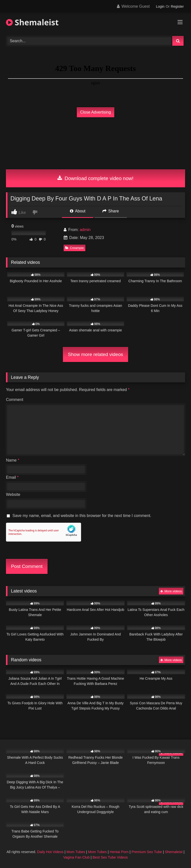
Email (12, 477)
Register (177, 6)
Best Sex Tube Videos (110, 857)
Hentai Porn (119, 852)
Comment (15, 400)
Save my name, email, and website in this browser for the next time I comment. (82, 516)
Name (13, 460)
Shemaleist (32, 22)
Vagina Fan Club (76, 857)
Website (13, 494)
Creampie (74, 248)
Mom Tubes (76, 852)
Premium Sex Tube (147, 852)
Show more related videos (95, 354)
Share (111, 211)
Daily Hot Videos (50, 852)
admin (85, 230)
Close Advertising (95, 112)
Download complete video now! (95, 178)
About (78, 211)
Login (160, 6)
